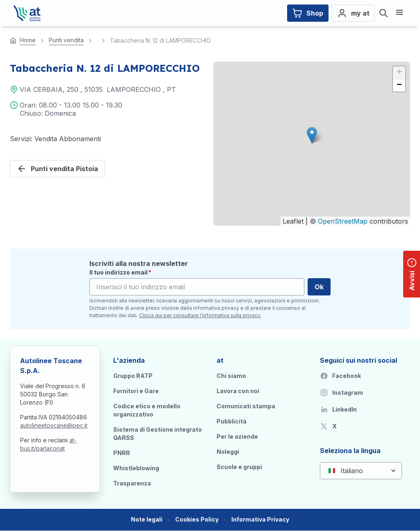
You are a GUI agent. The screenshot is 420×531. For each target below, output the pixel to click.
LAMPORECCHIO (134, 89)
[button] (312, 135)
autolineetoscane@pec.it (54, 425)
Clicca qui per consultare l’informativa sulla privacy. (200, 315)
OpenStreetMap (343, 221)
